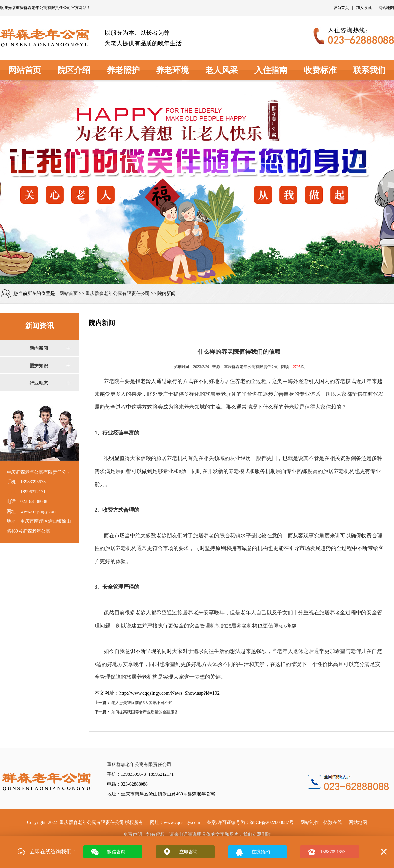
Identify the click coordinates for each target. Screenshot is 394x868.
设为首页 (341, 8)
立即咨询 (188, 852)
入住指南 (271, 70)
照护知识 (39, 366)
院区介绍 (74, 70)
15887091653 (333, 852)
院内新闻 (39, 348)
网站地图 (386, 8)
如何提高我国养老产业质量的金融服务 (145, 712)
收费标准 (320, 70)
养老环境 (172, 70)
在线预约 (261, 852)
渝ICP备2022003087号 (272, 823)
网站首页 (25, 70)
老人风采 (222, 70)
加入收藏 (364, 8)
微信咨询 (116, 852)
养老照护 (123, 70)
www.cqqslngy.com (182, 823)
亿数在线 (333, 823)
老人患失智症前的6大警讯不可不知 (142, 703)
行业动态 (39, 383)
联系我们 (369, 70)
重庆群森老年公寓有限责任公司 (43, 8)
